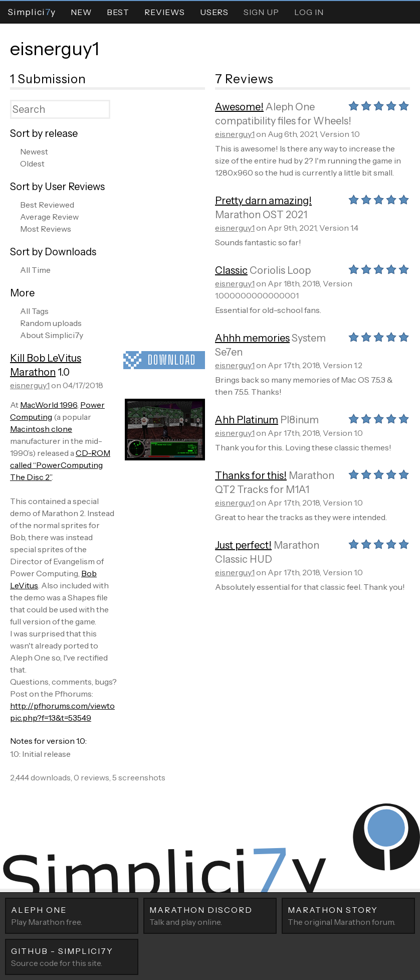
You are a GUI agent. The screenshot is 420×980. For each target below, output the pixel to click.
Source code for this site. (72, 956)
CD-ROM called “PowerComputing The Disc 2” (60, 465)
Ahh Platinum (247, 420)
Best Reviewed (47, 205)
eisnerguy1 (55, 49)
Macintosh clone (41, 429)
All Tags (34, 311)
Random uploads (51, 323)
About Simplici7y (52, 335)
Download (172, 360)
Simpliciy (32, 12)
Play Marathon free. (72, 915)
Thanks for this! (251, 475)
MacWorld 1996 (49, 405)
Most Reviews (46, 229)
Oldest (32, 164)
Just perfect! (243, 545)
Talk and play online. (210, 915)
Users (214, 12)
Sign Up (261, 12)
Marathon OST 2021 (261, 215)
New (81, 12)
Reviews (165, 12)
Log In (309, 12)
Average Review (49, 217)
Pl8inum (299, 420)
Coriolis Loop (280, 270)
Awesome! (239, 107)
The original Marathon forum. (348, 915)
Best (118, 12)
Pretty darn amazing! (263, 201)
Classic (231, 270)
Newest (34, 151)
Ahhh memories (252, 338)
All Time (35, 270)
